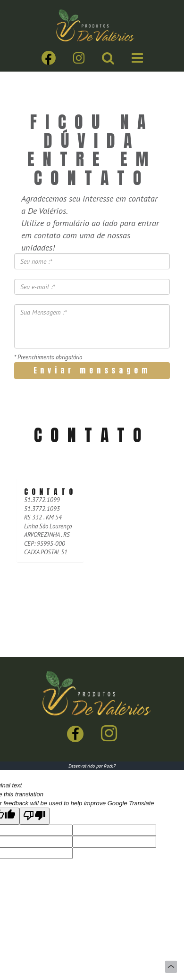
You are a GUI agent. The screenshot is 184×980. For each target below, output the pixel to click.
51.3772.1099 (42, 500)
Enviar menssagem (92, 370)
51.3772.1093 (42, 509)
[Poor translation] (34, 816)
